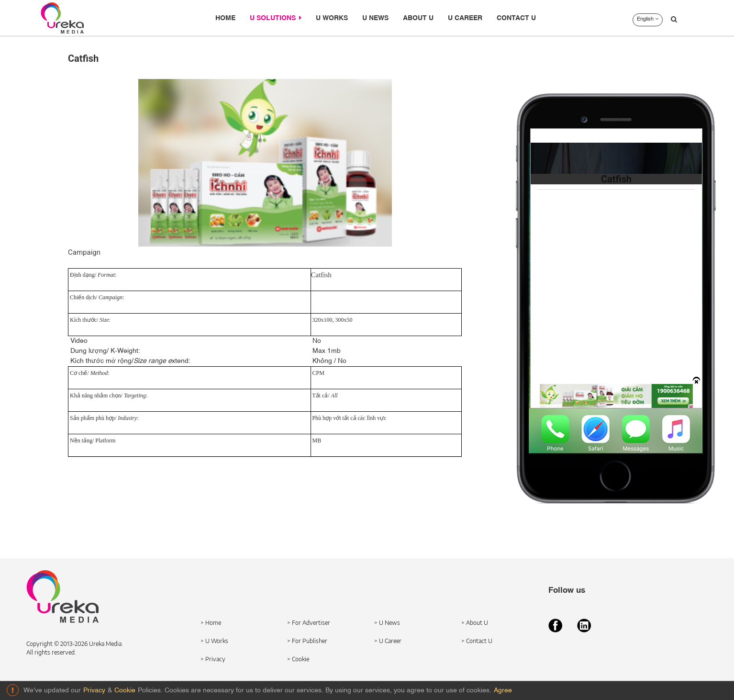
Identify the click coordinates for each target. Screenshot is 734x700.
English (648, 19)
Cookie (125, 690)
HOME (225, 18)
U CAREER (465, 18)
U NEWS (375, 18)
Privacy (94, 690)
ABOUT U (418, 18)
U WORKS (332, 18)
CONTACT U (516, 18)
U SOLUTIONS (276, 18)
